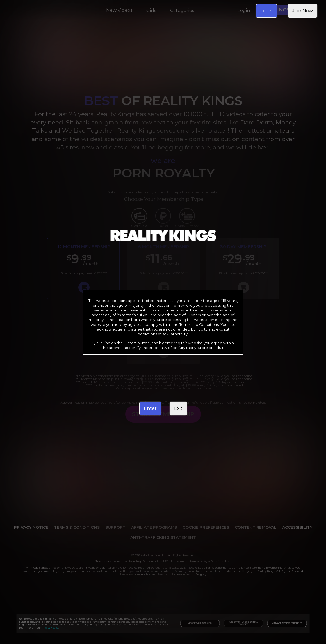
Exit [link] (178, 408)
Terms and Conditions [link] (199, 324)
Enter (150, 408)
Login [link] (266, 11)
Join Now (303, 11)
